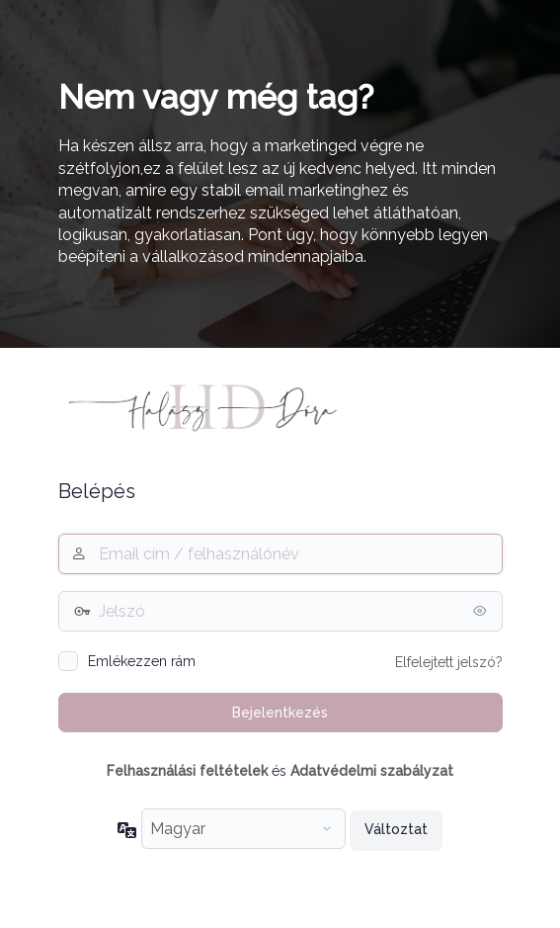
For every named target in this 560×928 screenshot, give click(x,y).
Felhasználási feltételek (187, 771)
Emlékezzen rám (142, 661)
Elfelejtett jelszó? (449, 662)
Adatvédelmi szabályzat (372, 771)
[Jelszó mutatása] (483, 611)
